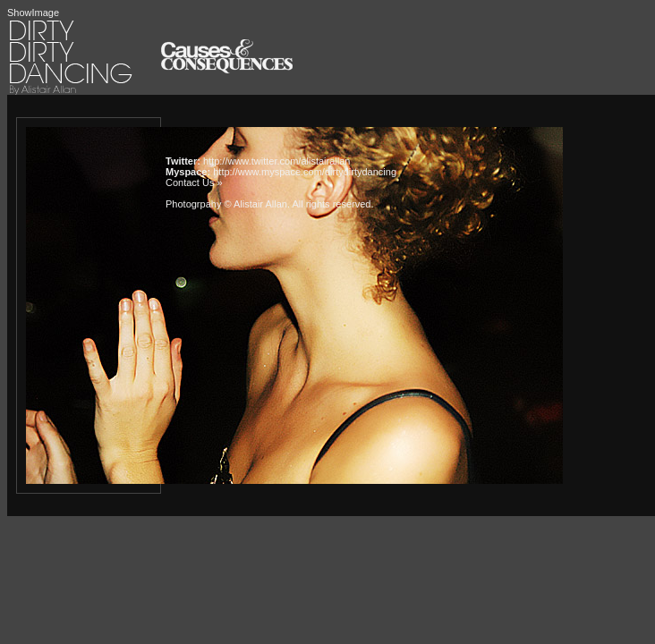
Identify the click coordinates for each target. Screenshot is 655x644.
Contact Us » (194, 182)
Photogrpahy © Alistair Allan (226, 204)
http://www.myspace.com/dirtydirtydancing (305, 172)
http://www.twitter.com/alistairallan (276, 161)
